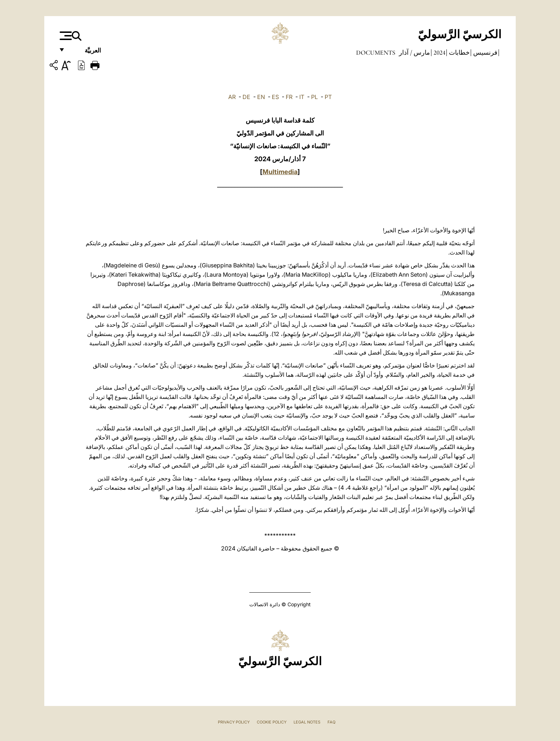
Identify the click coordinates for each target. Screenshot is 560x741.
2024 (439, 53)
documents (376, 53)
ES (275, 97)
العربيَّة (85, 53)
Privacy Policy (234, 722)
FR (289, 97)
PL (314, 97)
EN (261, 97)
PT (328, 97)
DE (246, 97)
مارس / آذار (414, 53)
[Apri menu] (65, 36)
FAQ (331, 722)
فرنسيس (485, 53)
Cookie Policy (272, 722)
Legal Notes (307, 722)
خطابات (459, 53)
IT (302, 97)
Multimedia (280, 172)
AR (232, 97)
